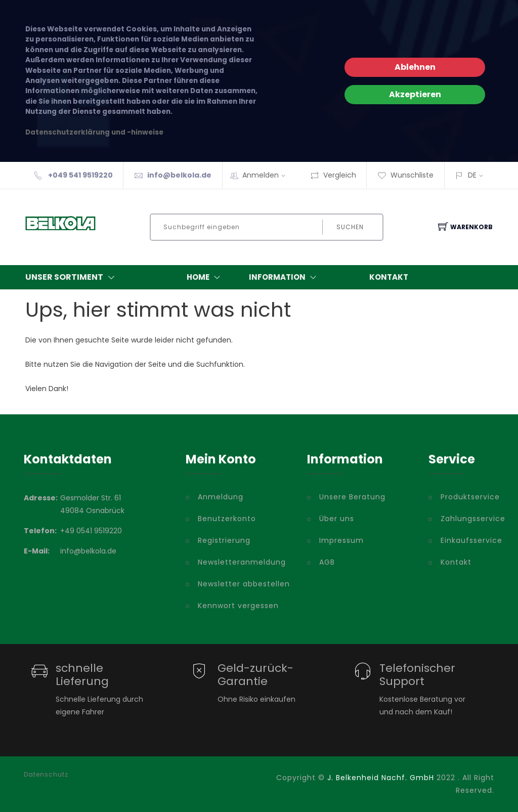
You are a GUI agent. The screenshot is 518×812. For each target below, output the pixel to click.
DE (472, 175)
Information (285, 277)
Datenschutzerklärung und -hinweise (94, 132)
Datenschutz (46, 775)
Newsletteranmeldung (242, 562)
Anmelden (267, 175)
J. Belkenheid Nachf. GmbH (381, 778)
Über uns (337, 519)
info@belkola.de (179, 175)
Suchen (350, 227)
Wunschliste (405, 175)
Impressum (341, 540)
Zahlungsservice (467, 519)
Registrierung (224, 540)
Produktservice (467, 497)
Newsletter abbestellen (244, 584)
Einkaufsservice (467, 540)
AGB (327, 562)
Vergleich (333, 175)
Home (206, 277)
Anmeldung (221, 497)
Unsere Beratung (352, 497)
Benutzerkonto (227, 519)
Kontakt (389, 277)
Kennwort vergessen (238, 606)
